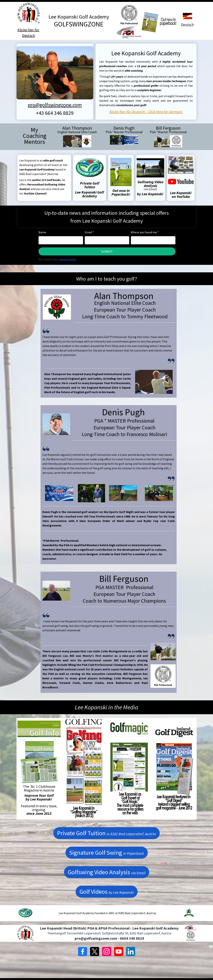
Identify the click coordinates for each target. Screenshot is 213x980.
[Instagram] (107, 951)
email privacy (68, 259)
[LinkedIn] (131, 951)
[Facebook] (83, 951)
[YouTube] (119, 951)
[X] (95, 951)
